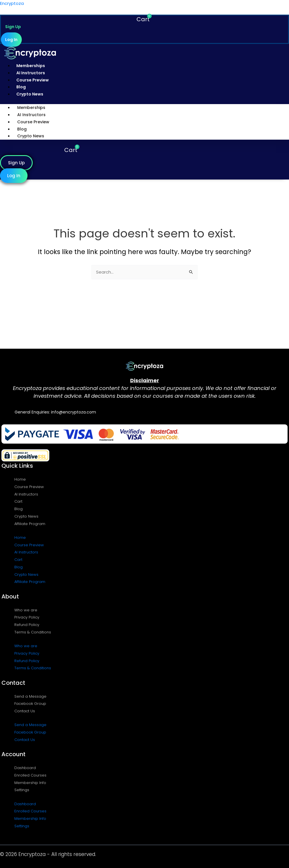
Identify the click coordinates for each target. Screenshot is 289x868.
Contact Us (25, 711)
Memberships (31, 66)
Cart (18, 501)
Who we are (26, 610)
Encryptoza (12, 3)
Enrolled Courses (30, 775)
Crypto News (30, 94)
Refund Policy (27, 625)
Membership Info (30, 783)
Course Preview (33, 80)
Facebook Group (30, 704)
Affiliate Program (30, 524)
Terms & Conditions (33, 632)
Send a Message (30, 696)
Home (20, 479)
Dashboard (25, 768)
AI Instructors (31, 73)
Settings (22, 790)
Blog (21, 87)
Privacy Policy (27, 617)
